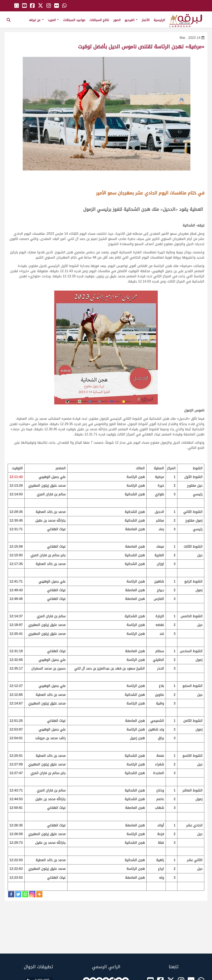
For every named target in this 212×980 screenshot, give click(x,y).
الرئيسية (159, 20)
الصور (117, 20)
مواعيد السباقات (74, 20)
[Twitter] (18, 894)
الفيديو (131, 20)
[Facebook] (11, 894)
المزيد (53, 20)
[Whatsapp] (25, 894)
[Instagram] (32, 894)
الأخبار (146, 20)
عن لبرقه (36, 20)
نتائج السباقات (99, 20)
